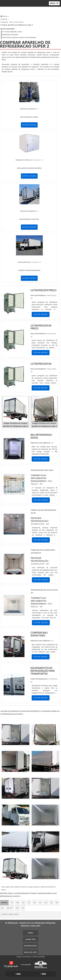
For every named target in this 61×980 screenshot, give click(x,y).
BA (57, 903)
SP (29, 903)
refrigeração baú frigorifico (10, 35)
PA (23, 908)
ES (23, 903)
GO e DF (10, 908)
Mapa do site (30, 952)
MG (18, 903)
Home (30, 933)
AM (17, 908)
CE (2, 908)
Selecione (4, 903)
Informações (30, 946)
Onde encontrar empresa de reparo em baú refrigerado (19, 37)
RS (46, 903)
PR (35, 903)
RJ (12, 903)
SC (40, 903)
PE (51, 903)
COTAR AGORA (29, 125)
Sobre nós (30, 939)
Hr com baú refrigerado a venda (12, 32)
